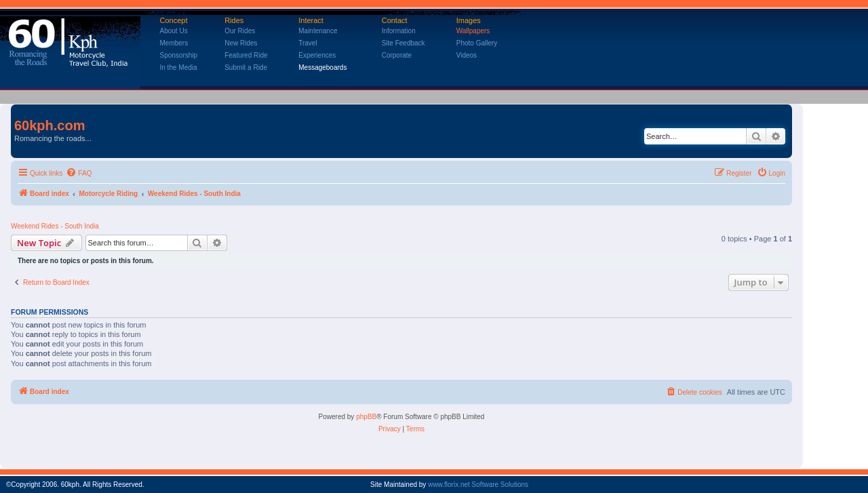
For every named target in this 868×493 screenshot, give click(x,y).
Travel (308, 43)
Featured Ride (246, 55)
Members (174, 43)
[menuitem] (79, 174)
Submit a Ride (246, 67)
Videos (467, 55)
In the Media (179, 67)
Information (399, 31)
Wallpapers (473, 31)
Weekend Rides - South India (55, 226)
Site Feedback (403, 43)
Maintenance (318, 31)
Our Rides (240, 31)
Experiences (317, 55)
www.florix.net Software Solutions (478, 485)
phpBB (366, 417)
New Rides (241, 43)
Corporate (397, 55)
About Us (174, 31)
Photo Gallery (477, 43)
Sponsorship (179, 55)
